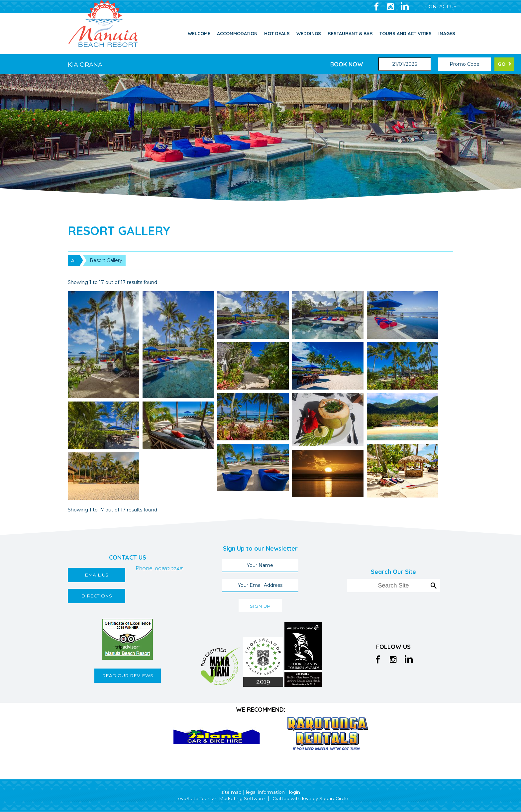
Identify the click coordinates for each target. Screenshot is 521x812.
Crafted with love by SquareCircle (311, 798)
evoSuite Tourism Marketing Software (221, 798)
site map (231, 792)
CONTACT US (441, 7)
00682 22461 (137, 596)
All (74, 260)
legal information (265, 792)
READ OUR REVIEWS (128, 676)
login (295, 792)
